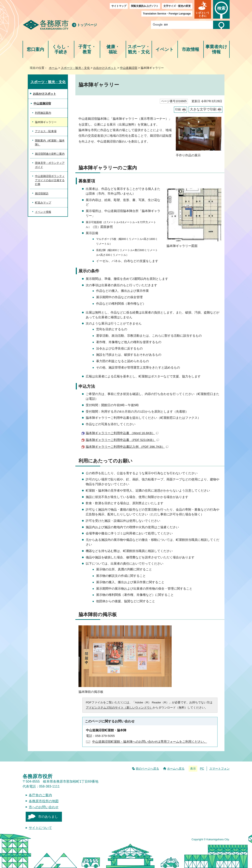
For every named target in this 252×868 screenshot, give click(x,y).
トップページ (87, 25)
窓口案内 (35, 49)
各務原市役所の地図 (44, 801)
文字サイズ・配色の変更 (177, 6)
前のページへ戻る (147, 769)
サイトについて (40, 828)
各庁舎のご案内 (40, 795)
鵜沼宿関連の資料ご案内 (50, 154)
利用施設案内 (43, 113)
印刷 (178, 110)
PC (202, 769)
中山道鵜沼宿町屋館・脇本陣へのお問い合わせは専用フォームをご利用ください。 (150, 742)
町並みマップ (43, 203)
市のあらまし (48, 817)
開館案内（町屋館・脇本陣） (50, 143)
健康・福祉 (113, 49)
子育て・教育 (87, 49)
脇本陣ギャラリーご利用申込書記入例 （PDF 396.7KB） (127, 447)
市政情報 (191, 49)
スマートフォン (219, 769)
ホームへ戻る (176, 769)
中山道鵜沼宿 (129, 68)
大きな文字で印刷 (203, 109)
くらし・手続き (61, 49)
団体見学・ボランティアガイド (50, 165)
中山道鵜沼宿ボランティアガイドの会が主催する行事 (50, 180)
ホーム (53, 68)
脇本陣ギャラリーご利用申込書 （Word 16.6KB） (122, 433)
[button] (203, 9)
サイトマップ (119, 6)
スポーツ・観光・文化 (139, 49)
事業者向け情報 (216, 49)
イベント (165, 49)
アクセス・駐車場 (46, 131)
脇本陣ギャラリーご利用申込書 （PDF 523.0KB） (122, 440)
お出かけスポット (105, 68)
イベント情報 (43, 212)
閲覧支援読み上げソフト (145, 6)
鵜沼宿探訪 (42, 193)
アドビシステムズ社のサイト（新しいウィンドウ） (119, 708)
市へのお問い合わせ (44, 807)
